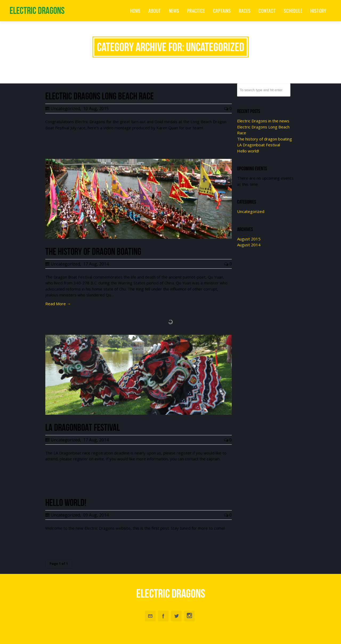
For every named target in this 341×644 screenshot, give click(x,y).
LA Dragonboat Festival (259, 145)
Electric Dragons (37, 11)
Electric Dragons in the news (263, 121)
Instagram (189, 616)
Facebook (163, 616)
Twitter (176, 616)
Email (150, 616)
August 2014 (249, 245)
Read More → (58, 304)
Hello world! (248, 151)
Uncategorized (65, 108)
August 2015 (249, 239)
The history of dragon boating (265, 139)
